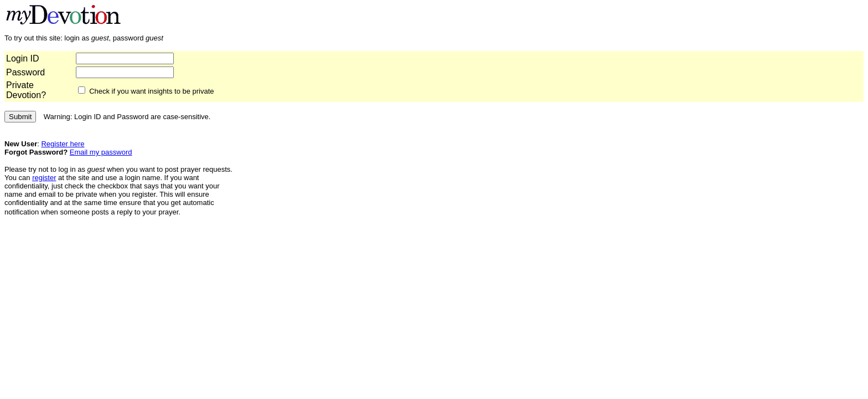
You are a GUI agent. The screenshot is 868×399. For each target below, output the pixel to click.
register (44, 178)
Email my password (101, 152)
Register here (63, 144)
